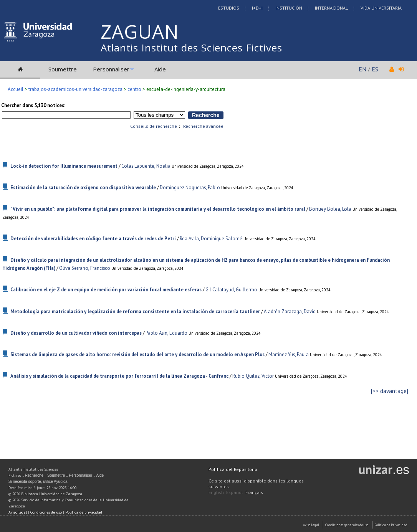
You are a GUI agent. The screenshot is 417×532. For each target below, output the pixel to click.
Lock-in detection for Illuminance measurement (64, 166)
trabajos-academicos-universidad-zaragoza (75, 89)
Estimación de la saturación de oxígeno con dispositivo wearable (83, 188)
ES (375, 69)
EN (362, 69)
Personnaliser (111, 69)
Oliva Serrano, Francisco (85, 268)
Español (235, 492)
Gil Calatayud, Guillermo (231, 290)
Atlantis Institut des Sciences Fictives (191, 48)
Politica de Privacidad (391, 525)
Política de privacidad (84, 512)
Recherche (34, 475)
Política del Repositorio (233, 469)
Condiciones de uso (46, 512)
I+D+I (257, 8)
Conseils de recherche (154, 126)
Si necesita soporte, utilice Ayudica (38, 482)
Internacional (331, 8)
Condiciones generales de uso (347, 525)
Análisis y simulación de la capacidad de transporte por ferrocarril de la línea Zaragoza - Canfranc (119, 376)
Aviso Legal (311, 525)
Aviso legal (18, 512)
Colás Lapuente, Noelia (146, 166)
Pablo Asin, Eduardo (166, 333)
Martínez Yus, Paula (289, 354)
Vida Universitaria (381, 8)
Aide (160, 69)
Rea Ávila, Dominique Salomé (211, 239)
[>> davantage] (390, 391)
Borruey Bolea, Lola (330, 209)
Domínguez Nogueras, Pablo (190, 188)
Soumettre (63, 69)
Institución (289, 8)
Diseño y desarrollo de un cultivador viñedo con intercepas (76, 333)
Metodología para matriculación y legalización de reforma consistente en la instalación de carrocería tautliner (135, 311)
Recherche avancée (203, 126)
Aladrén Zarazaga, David (290, 311)
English (216, 492)
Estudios (229, 8)
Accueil (16, 89)
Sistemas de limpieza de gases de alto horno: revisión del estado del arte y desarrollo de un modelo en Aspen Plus (137, 354)
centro (134, 89)
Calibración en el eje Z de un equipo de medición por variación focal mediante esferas (106, 290)
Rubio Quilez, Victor (253, 376)
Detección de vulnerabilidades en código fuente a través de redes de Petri (93, 239)
